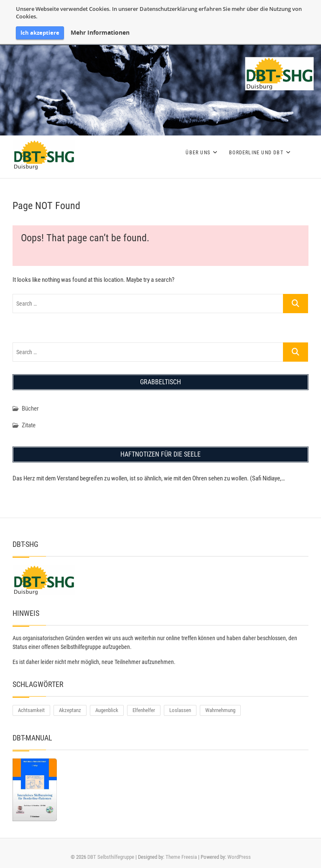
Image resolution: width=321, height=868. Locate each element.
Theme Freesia (181, 857)
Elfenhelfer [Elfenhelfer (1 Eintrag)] (144, 710)
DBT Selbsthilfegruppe (111, 857)
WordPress (239, 857)
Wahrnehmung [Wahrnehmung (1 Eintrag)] (220, 710)
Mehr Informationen (100, 33)
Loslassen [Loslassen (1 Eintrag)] (180, 710)
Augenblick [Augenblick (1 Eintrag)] (107, 710)
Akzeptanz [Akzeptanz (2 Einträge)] (70, 710)
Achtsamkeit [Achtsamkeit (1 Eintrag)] (31, 710)
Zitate (29, 425)
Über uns (198, 153)
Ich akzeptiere (40, 33)
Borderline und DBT (256, 153)
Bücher (30, 408)
